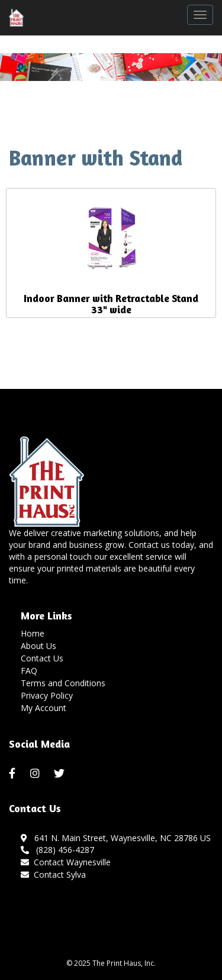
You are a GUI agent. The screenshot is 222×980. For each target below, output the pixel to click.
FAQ (29, 671)
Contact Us (42, 658)
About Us (38, 646)
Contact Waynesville (72, 862)
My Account (44, 708)
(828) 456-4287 (57, 850)
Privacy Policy (47, 695)
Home (33, 633)
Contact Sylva (60, 874)
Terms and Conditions (63, 683)
